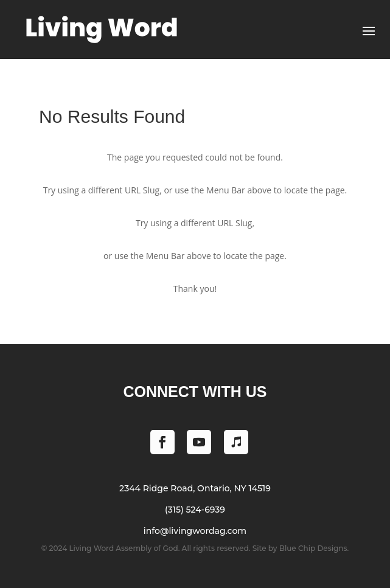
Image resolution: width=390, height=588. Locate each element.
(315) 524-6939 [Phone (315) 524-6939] (195, 510)
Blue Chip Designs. (314, 548)
